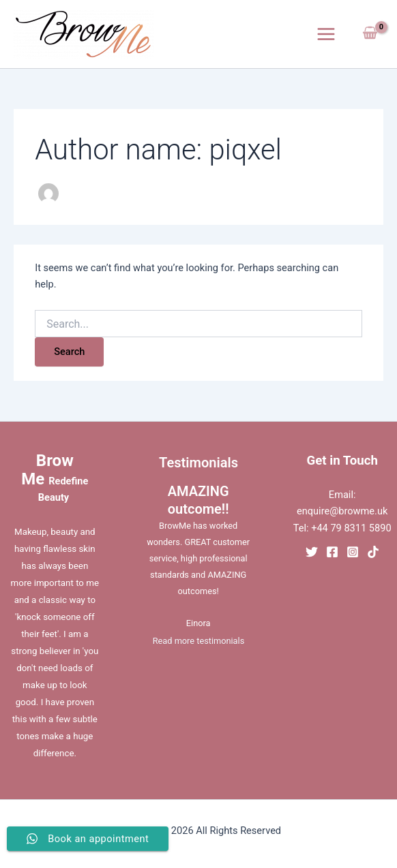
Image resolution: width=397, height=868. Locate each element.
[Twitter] (312, 552)
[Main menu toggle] (326, 34)
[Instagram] (353, 552)
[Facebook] (332, 552)
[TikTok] (373, 552)
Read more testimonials (198, 641)
